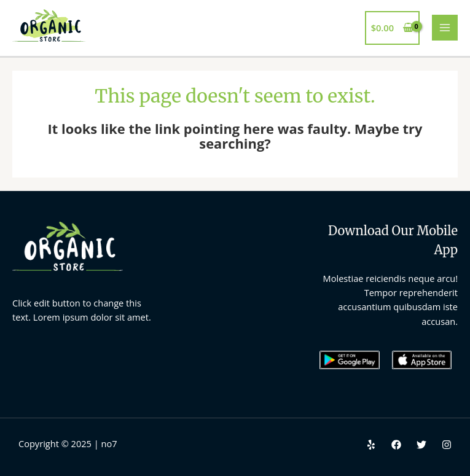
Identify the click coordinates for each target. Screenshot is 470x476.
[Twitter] (421, 445)
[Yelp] (371, 445)
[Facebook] (396, 445)
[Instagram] (447, 445)
